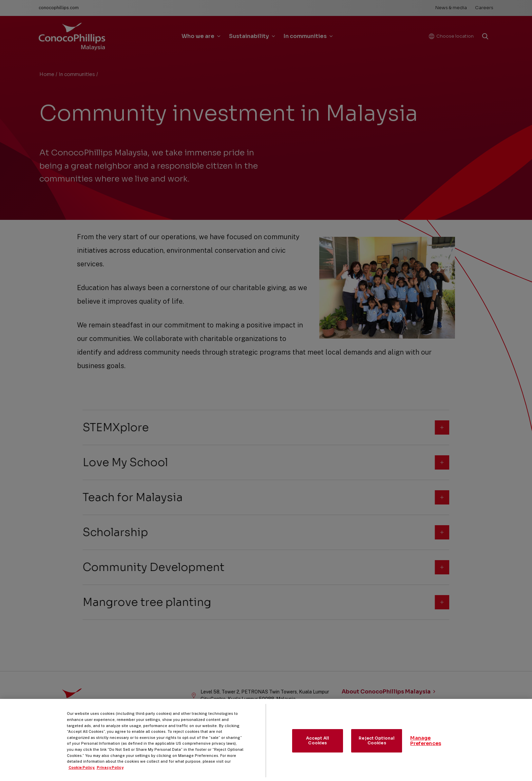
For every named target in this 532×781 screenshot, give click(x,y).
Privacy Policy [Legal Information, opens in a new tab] (110, 774)
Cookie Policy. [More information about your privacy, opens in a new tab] (82, 774)
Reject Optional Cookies (377, 747)
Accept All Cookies (318, 747)
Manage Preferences (426, 747)
